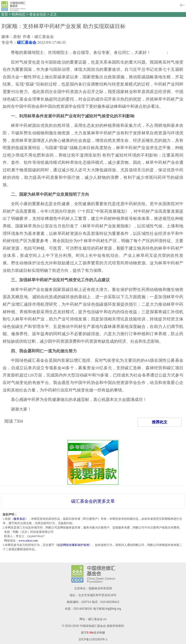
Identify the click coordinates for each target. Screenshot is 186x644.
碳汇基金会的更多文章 (93, 501)
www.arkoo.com (28, 541)
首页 (5, 14)
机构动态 (19, 14)
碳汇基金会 (27, 42)
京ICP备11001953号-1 (93, 639)
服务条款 (19, 519)
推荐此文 (160, 422)
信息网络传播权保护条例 (73, 545)
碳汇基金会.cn (97, 619)
